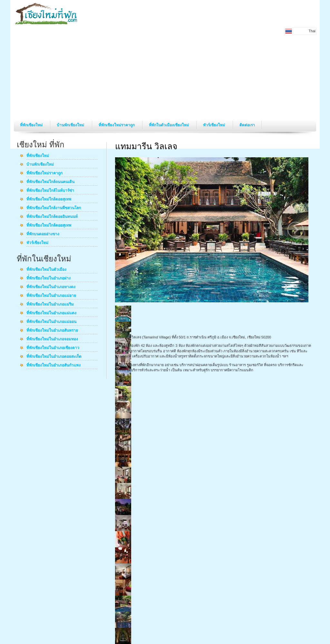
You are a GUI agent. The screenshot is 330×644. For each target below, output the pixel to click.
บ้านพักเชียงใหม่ (71, 125)
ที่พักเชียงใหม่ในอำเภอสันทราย (52, 331)
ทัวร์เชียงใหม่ (214, 125)
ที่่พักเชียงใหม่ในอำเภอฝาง (49, 278)
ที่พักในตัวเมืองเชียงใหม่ (169, 125)
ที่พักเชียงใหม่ (32, 125)
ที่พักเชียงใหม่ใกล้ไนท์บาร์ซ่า (50, 191)
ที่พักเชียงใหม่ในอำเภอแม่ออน (51, 322)
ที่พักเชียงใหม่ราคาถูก (117, 125)
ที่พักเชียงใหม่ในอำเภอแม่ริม (50, 305)
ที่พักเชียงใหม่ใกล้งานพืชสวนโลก (54, 208)
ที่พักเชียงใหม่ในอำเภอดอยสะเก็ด (54, 357)
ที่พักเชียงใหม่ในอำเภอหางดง (51, 287)
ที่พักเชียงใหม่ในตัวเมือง (46, 270)
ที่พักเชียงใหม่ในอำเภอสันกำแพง (53, 366)
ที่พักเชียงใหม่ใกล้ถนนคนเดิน (50, 182)
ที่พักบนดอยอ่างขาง (43, 234)
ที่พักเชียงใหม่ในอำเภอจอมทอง (52, 339)
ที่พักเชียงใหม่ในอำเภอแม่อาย (51, 296)
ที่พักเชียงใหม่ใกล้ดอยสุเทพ (49, 200)
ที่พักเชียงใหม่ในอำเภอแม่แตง (51, 313)
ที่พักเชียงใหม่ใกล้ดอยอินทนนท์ (52, 217)
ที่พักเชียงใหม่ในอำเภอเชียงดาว (53, 348)
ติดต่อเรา (247, 125)
